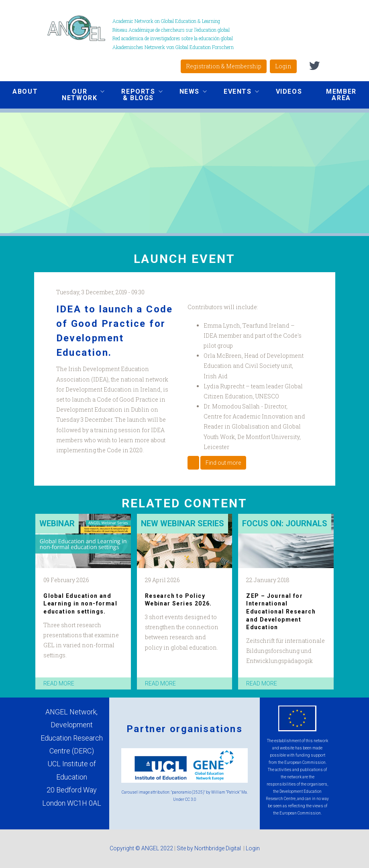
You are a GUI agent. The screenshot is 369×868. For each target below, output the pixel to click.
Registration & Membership (224, 66)
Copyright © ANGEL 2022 (141, 848)
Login (283, 66)
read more (59, 683)
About (25, 91)
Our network (77, 95)
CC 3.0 (191, 799)
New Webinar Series (182, 523)
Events (235, 92)
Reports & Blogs (136, 95)
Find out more (223, 463)
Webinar (57, 523)
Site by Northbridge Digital (209, 848)
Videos (289, 91)
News (187, 92)
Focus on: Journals (285, 523)
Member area (341, 95)
